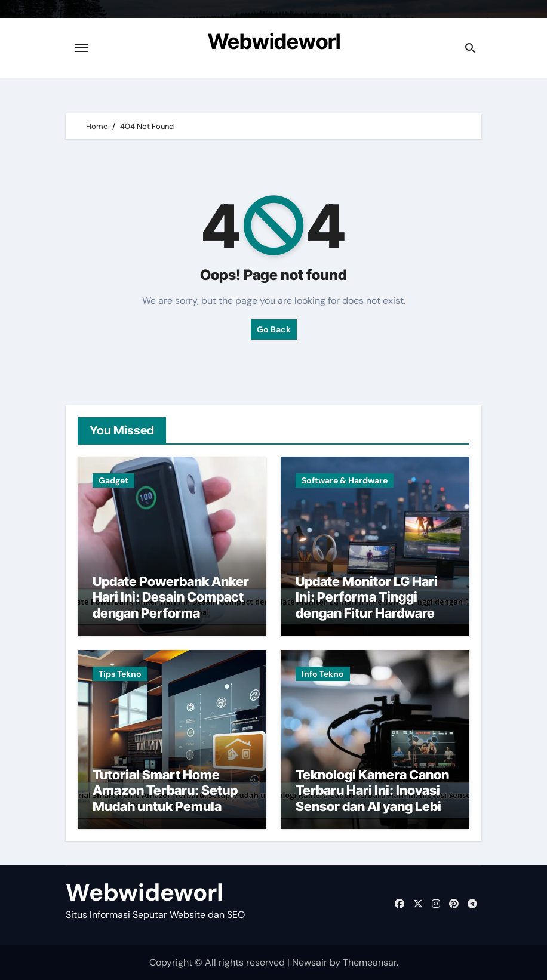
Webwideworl (274, 41)
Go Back (274, 329)
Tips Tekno (120, 674)
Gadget (113, 480)
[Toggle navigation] (82, 48)
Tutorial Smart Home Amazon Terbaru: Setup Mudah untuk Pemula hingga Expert (165, 798)
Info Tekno (323, 674)
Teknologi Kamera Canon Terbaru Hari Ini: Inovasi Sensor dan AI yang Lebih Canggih (372, 798)
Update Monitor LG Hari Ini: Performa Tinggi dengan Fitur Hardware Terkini (367, 605)
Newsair (310, 962)
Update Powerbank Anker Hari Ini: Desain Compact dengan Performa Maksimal (171, 605)
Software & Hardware (345, 480)
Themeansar (370, 962)
